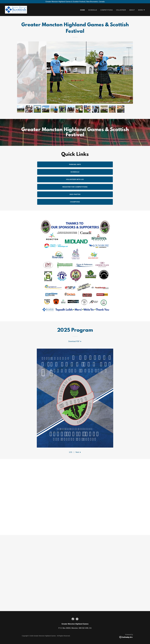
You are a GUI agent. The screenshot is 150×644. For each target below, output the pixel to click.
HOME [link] (83, 10)
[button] (142, 10)
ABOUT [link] (132, 10)
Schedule (75, 172)
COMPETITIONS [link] (107, 10)
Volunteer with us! (75, 179)
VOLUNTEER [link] (121, 10)
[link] (16, 10)
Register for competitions (75, 187)
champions (75, 202)
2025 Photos (75, 194)
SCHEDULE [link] (93, 10)
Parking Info (75, 164)
